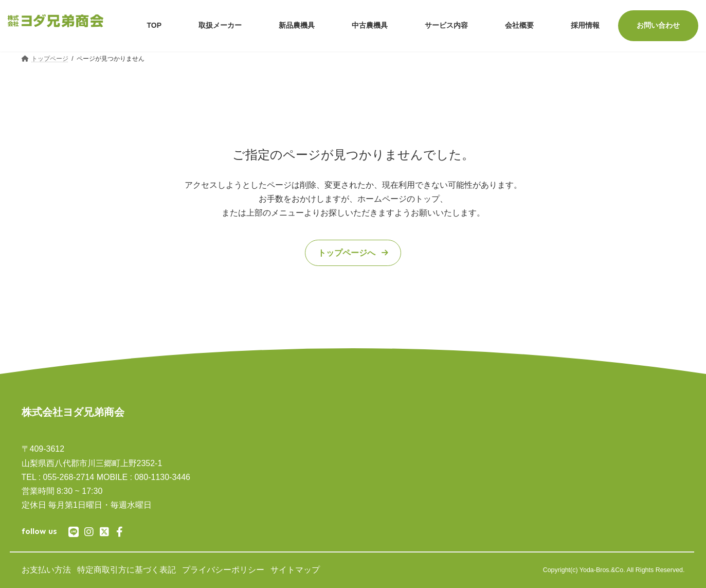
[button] (353, 253)
